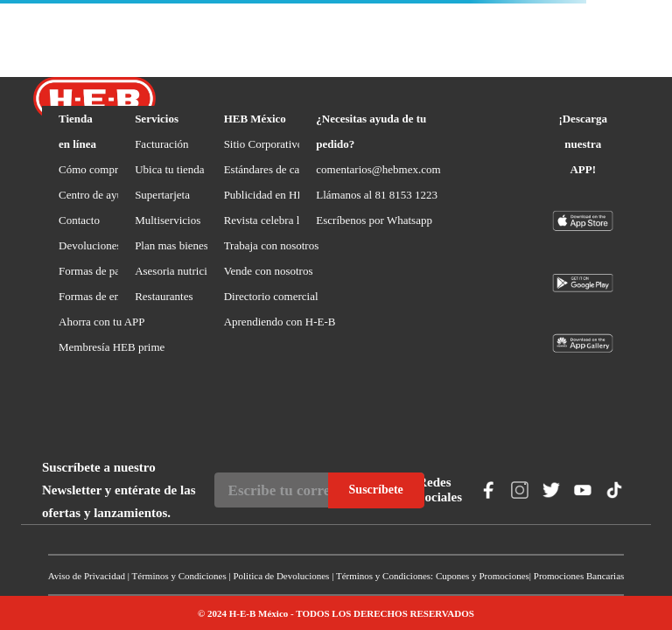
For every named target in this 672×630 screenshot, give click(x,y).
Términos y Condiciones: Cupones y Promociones (433, 576)
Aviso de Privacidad (87, 576)
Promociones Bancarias (579, 576)
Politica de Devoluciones (281, 576)
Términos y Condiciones (179, 576)
